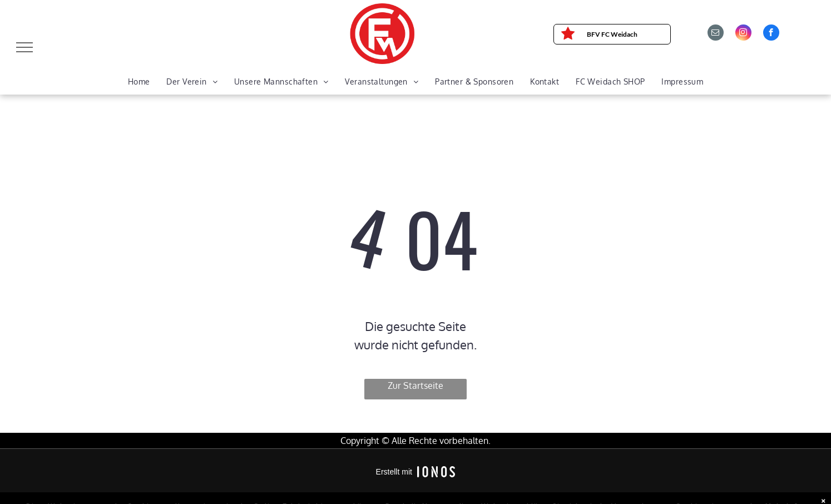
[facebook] (771, 34)
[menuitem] (139, 82)
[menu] (24, 47)
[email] (716, 34)
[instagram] (743, 34)
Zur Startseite (415, 386)
